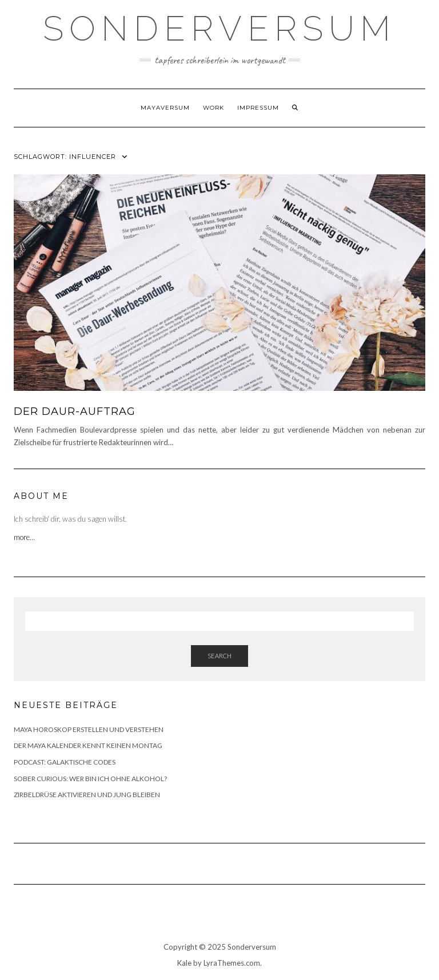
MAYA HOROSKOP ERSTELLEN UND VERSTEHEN (89, 729)
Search (219, 656)
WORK (213, 108)
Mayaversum (165, 108)
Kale (184, 963)
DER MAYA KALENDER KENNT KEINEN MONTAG (88, 745)
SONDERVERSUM (219, 29)
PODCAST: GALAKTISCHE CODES (65, 762)
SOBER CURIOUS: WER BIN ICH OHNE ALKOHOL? (90, 779)
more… (25, 537)
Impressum (258, 108)
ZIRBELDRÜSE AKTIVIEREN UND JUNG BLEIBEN (87, 795)
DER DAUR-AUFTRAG (75, 411)
